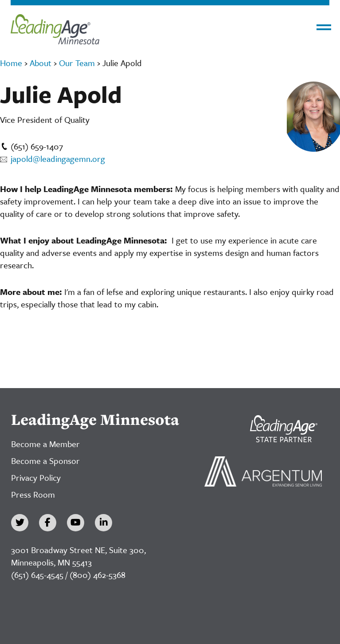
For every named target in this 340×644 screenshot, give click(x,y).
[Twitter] (20, 523)
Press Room (33, 494)
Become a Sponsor (45, 461)
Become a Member (45, 444)
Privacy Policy (36, 477)
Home (11, 63)
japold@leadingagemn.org (53, 159)
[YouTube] (76, 523)
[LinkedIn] (104, 523)
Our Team (77, 63)
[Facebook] (48, 523)
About (41, 63)
